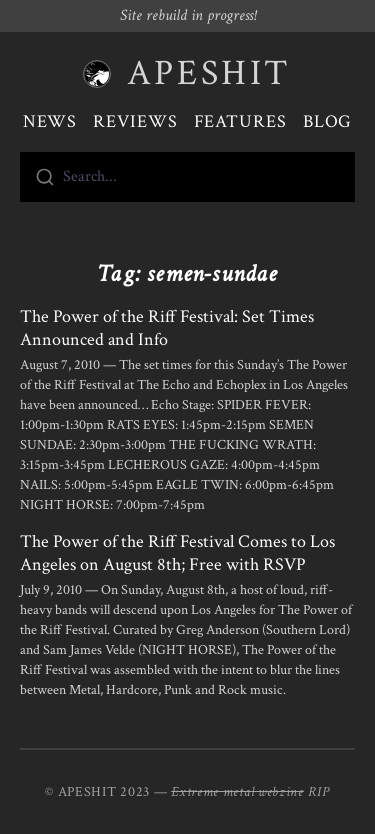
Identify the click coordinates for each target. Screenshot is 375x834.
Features (240, 121)
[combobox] (187, 177)
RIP (319, 792)
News (50, 121)
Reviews (135, 121)
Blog (328, 121)
